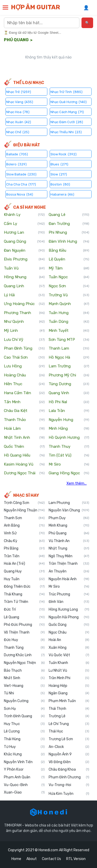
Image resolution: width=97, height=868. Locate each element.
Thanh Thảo (24, 420)
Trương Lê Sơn (69, 739)
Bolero (16, 164)
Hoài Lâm (24, 429)
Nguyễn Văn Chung (69, 510)
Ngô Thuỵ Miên (69, 556)
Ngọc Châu (69, 633)
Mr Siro (69, 465)
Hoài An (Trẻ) (24, 564)
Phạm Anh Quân (24, 777)
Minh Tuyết (69, 331)
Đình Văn (69, 602)
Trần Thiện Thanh (69, 564)
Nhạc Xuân (19, 122)
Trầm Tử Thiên (24, 602)
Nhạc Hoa (18, 112)
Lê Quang (24, 617)
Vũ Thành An (69, 541)
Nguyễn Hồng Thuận (24, 510)
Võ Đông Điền (69, 762)
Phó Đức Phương (24, 625)
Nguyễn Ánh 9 (69, 754)
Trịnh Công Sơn (24, 503)
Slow (59, 174)
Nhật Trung (69, 549)
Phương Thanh (24, 313)
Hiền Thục (24, 384)
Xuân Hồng (69, 648)
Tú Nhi (24, 693)
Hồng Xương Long (69, 610)
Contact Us (51, 859)
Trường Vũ (69, 295)
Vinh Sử (24, 533)
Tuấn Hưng (69, 313)
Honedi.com (48, 850)
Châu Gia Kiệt (24, 411)
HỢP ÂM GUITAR (35, 7)
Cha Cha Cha (21, 184)
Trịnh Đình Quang (24, 716)
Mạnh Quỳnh (69, 304)
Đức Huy (24, 640)
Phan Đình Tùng (24, 349)
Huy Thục (24, 724)
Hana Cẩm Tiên (24, 393)
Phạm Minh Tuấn (69, 701)
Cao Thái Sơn (24, 358)
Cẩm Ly (24, 224)
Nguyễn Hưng (69, 420)
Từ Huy (24, 747)
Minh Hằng (69, 429)
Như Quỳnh (24, 322)
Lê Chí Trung (69, 724)
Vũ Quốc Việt (69, 655)
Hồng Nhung (24, 277)
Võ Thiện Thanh (24, 633)
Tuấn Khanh (69, 663)
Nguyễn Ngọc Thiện (24, 663)
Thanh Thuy (69, 447)
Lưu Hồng (24, 366)
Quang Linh (24, 286)
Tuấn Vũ (24, 268)
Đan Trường (69, 224)
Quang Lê (69, 215)
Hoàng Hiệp (69, 686)
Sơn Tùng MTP (69, 340)
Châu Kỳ (24, 541)
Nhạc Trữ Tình (66, 92)
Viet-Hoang (24, 686)
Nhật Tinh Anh (24, 438)
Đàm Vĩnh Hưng (69, 242)
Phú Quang (69, 533)
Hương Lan (24, 233)
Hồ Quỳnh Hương (69, 438)
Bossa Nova (20, 194)
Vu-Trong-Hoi (69, 785)
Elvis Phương (24, 259)
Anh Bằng (24, 526)
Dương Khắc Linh (24, 655)
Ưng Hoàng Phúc (24, 304)
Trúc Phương (69, 594)
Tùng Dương (69, 384)
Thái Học (69, 731)
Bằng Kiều (69, 251)
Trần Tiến (24, 556)
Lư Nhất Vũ (69, 671)
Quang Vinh (69, 393)
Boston (60, 184)
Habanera (62, 194)
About (32, 859)
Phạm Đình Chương (69, 777)
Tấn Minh (24, 402)
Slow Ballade (21, 174)
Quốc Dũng (69, 625)
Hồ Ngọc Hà (69, 358)
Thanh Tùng (24, 648)
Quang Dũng (24, 242)
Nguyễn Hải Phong (69, 617)
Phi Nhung (69, 233)
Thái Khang (24, 594)
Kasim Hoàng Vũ (24, 465)
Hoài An (69, 640)
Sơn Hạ (24, 709)
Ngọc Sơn (69, 286)
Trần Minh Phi (69, 678)
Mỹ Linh (24, 331)
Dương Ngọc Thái (24, 473)
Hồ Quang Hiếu (24, 456)
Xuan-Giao (24, 793)
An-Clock (69, 747)
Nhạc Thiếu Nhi (66, 132)
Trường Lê (69, 716)
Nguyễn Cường (24, 701)
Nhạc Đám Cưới (67, 122)
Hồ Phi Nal (69, 402)
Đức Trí (24, 610)
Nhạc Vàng (20, 102)
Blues (59, 164)
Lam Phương (69, 503)
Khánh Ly (24, 215)
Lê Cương (24, 731)
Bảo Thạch (24, 671)
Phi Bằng (24, 549)
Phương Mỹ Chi (69, 375)
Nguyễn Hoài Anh (69, 579)
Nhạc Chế (18, 132)
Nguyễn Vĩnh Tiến (24, 762)
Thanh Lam (69, 349)
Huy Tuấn (24, 579)
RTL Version (76, 859)
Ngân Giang (69, 693)
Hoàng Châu (24, 375)
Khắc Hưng (24, 754)
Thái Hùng (24, 739)
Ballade (17, 154)
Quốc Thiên (24, 447)
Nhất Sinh (24, 678)
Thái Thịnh (69, 709)
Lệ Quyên (69, 259)
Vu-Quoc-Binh (24, 785)
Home (16, 859)
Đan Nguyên (24, 251)
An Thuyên (69, 571)
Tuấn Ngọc (69, 277)
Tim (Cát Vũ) (69, 456)
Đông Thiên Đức (24, 587)
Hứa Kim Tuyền (69, 794)
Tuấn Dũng (69, 322)
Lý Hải (24, 295)
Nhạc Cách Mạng (67, 112)
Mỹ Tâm (69, 268)
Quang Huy (24, 571)
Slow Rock (64, 154)
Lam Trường (69, 366)
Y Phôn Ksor (24, 770)
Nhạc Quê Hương (69, 102)
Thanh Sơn (24, 518)
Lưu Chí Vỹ (24, 340)
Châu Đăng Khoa (69, 770)
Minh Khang (69, 526)
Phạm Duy (69, 518)
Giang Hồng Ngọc (69, 473)
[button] (5, 7)
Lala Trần (69, 411)
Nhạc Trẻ (19, 92)
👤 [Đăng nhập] (86, 8)
